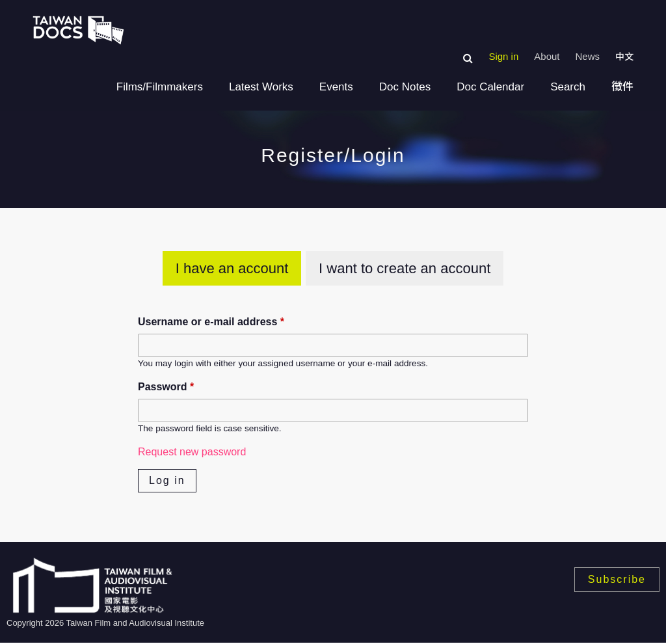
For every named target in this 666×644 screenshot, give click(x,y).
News (587, 56)
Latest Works (261, 87)
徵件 (622, 87)
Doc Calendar (490, 87)
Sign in (503, 56)
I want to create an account (405, 268)
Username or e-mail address (211, 322)
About (547, 56)
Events (336, 87)
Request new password (192, 452)
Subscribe (617, 579)
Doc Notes (405, 87)
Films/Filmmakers (160, 87)
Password (166, 387)
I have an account (232, 268)
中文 (624, 57)
